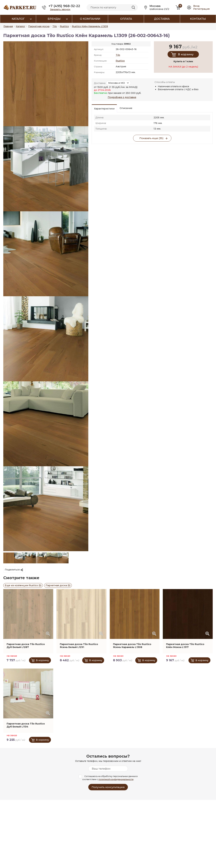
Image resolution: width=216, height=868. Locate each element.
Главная (8, 26)
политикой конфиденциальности (116, 779)
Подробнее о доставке (122, 97)
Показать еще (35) (151, 138)
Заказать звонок (60, 9)
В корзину (186, 54)
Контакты (198, 19)
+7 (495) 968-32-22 (64, 6)
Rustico (120, 61)
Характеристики (104, 109)
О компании (90, 19)
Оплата (126, 19)
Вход (196, 6)
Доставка (162, 19)
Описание (126, 108)
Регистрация (201, 9)
